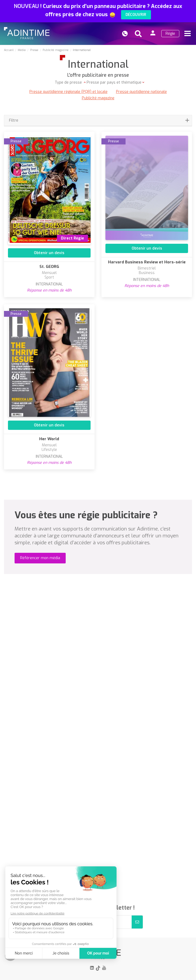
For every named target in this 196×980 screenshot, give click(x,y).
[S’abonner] (137, 922)
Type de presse (69, 82)
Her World (49, 439)
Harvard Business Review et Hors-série (147, 262)
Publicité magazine (98, 98)
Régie (170, 34)
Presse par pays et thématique (114, 82)
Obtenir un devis (49, 253)
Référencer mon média (40, 558)
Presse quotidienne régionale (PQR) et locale (68, 92)
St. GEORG (49, 267)
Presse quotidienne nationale (141, 92)
